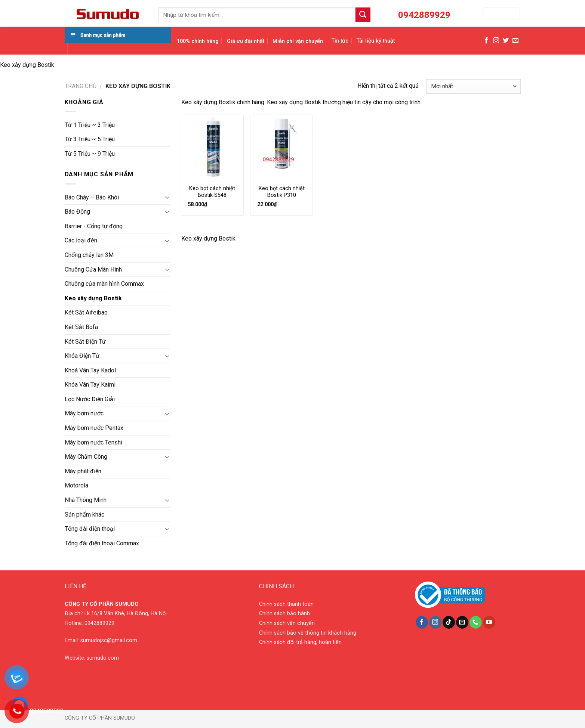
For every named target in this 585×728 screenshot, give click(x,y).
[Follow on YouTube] (489, 622)
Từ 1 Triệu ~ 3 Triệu (90, 125)
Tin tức (340, 41)
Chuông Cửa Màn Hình (93, 269)
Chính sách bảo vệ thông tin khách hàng (308, 633)
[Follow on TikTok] (449, 622)
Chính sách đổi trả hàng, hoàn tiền (300, 642)
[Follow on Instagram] (496, 41)
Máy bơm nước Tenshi (93, 442)
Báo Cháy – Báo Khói (92, 197)
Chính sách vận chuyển (287, 623)
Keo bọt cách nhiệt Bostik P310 (282, 192)
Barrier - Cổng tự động (94, 226)
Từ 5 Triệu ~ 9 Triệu (90, 154)
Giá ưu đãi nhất (246, 41)
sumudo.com (103, 658)
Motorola (76, 485)
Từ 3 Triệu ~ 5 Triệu (90, 139)
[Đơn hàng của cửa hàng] (473, 86)
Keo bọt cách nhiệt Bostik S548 (212, 192)
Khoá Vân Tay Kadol (90, 370)
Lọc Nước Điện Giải (90, 399)
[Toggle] (167, 197)
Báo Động (77, 212)
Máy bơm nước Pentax (94, 428)
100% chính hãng (198, 41)
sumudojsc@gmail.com (109, 640)
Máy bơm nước (84, 413)
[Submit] (363, 15)
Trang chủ (81, 86)
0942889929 (99, 623)
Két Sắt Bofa (81, 327)
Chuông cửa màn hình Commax (104, 284)
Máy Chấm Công (86, 457)
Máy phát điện (83, 471)
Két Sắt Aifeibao (86, 312)
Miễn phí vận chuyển (298, 41)
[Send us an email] (515, 41)
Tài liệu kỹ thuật (376, 41)
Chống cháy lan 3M (89, 255)
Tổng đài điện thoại (90, 529)
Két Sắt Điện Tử (85, 342)
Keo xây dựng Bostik (93, 298)
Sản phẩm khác (84, 515)
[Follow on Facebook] (486, 41)
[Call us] (476, 622)
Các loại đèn (81, 240)
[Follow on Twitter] (506, 41)
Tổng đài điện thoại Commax (102, 543)
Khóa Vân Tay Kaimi (90, 385)
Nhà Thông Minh (86, 500)
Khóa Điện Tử (82, 356)
